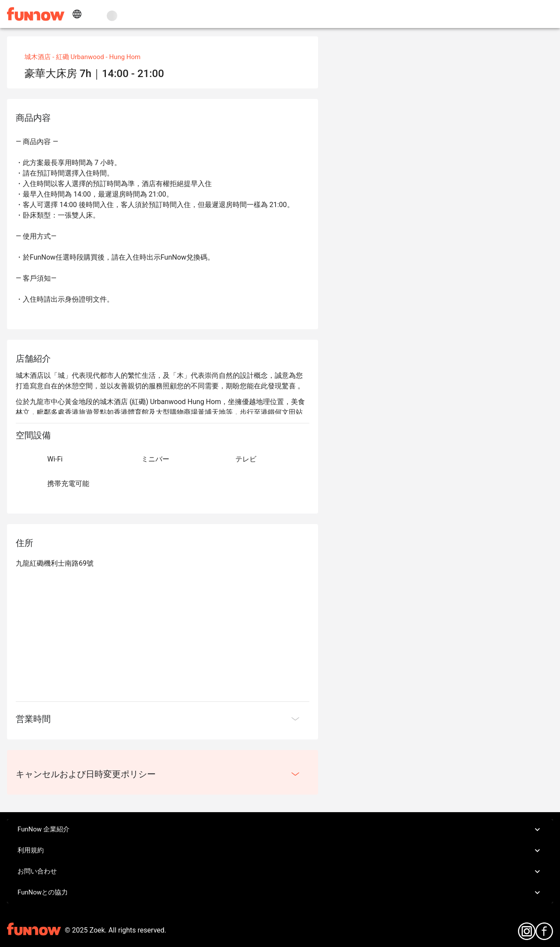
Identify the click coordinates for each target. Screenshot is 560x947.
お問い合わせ (280, 872)
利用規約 (280, 851)
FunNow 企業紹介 (280, 830)
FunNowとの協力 (280, 893)
